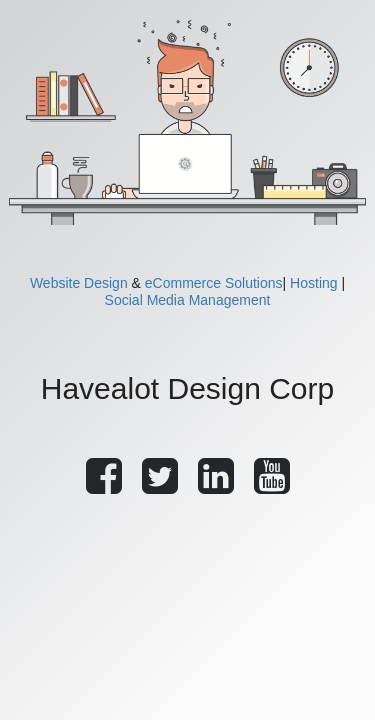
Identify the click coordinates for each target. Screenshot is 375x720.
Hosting (313, 283)
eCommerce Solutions (214, 283)
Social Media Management (188, 300)
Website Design (79, 283)
